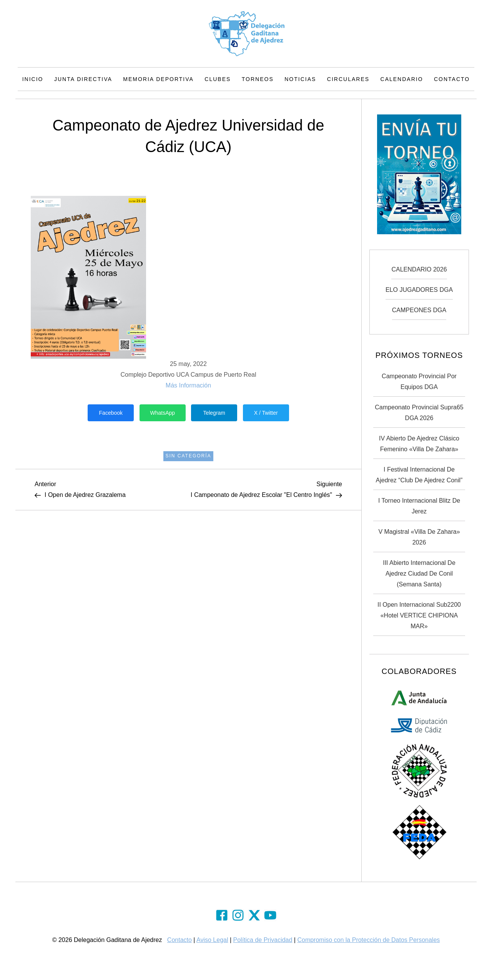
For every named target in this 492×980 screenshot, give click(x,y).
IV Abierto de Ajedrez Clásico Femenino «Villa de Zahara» (419, 444)
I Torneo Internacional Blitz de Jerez (419, 506)
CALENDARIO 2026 (419, 269)
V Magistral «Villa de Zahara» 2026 (419, 537)
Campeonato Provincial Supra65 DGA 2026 (419, 413)
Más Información (188, 385)
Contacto (452, 79)
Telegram (214, 413)
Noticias (300, 79)
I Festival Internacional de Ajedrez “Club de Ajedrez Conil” (419, 475)
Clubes (218, 79)
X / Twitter (266, 413)
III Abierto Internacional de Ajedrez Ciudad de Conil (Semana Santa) (419, 574)
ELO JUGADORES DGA (419, 290)
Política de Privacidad (263, 940)
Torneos (258, 79)
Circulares (348, 79)
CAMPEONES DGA (419, 310)
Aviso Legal (212, 940)
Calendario (402, 79)
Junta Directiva (83, 79)
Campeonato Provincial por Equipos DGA (419, 382)
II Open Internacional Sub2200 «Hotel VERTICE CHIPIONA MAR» (419, 615)
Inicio (33, 79)
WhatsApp (162, 413)
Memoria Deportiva (158, 79)
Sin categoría (188, 456)
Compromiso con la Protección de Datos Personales (368, 940)
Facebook (111, 413)
